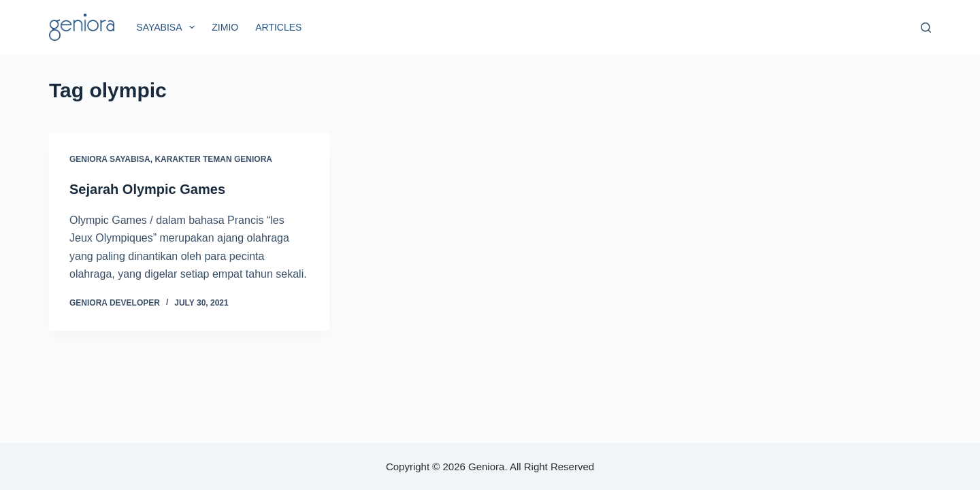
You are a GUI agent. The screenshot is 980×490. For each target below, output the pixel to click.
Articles (278, 27)
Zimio (225, 27)
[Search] (926, 28)
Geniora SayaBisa (110, 159)
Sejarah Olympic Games (147, 189)
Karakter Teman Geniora (213, 159)
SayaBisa (168, 27)
